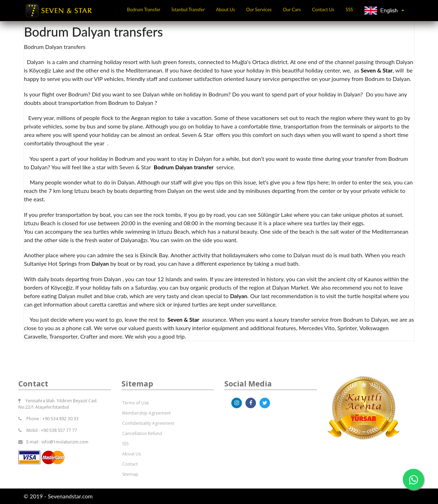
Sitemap (130, 474)
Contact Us (323, 10)
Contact (130, 464)
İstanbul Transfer (188, 10)
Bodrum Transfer (144, 10)
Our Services (259, 10)
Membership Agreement (146, 413)
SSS (349, 10)
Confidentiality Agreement (148, 423)
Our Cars (292, 10)
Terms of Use (136, 403)
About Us (225, 10)
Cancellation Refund (142, 433)
